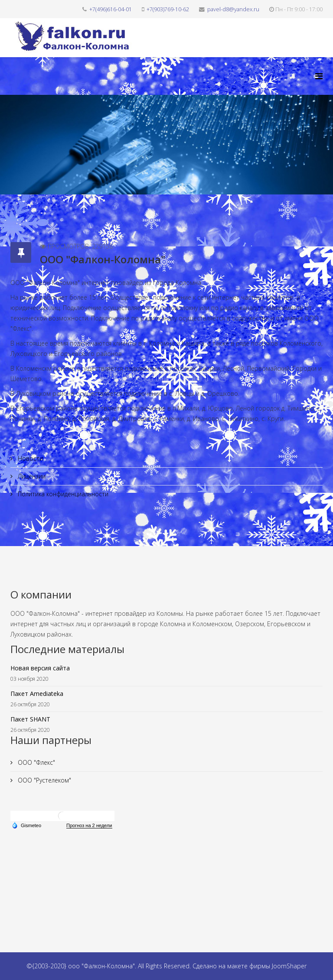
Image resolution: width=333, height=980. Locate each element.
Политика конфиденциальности (62, 494)
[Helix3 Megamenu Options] (319, 76)
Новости (29, 458)
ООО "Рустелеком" (44, 780)
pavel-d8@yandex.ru (233, 9)
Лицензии (31, 476)
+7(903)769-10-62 (168, 9)
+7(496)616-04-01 (111, 9)
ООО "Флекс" (36, 762)
